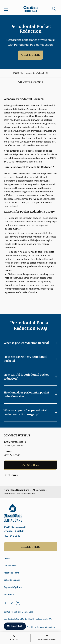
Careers (41, 627)
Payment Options (13, 587)
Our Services (10, 565)
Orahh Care (50, 627)
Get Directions (31, 465)
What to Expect (12, 580)
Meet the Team (11, 573)
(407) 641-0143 (35, 82)
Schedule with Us (30, 55)
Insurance (9, 594)
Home (7, 558)
